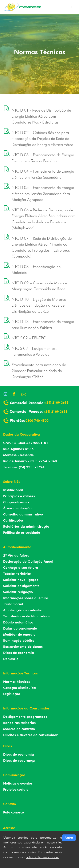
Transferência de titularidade (27, 616)
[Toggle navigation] (72, 7)
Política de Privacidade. (42, 857)
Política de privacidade (22, 533)
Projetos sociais (16, 789)
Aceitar (69, 838)
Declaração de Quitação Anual (28, 562)
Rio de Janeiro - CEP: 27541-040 (30, 461)
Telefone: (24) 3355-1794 (24, 467)
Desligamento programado (25, 717)
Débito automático (18, 622)
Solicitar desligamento (21, 586)
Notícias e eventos (18, 783)
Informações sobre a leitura (26, 598)
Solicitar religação (18, 592)
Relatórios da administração (26, 526)
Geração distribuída (19, 688)
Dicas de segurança (19, 761)
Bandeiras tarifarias (19, 723)
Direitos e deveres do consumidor (30, 735)
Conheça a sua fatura (21, 568)
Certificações (13, 520)
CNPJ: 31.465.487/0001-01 (26, 443)
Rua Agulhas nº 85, (19, 449)
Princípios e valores (19, 496)
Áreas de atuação (17, 508)
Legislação (12, 694)
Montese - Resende (18, 455)
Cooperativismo (16, 502)
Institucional (13, 490)
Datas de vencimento (20, 628)
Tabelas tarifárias (17, 574)
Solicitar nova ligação (21, 580)
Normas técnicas (17, 682)
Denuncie (11, 659)
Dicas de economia (19, 653)
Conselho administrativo (23, 514)
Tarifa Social (13, 604)
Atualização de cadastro (23, 610)
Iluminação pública (19, 641)
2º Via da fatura (16, 555)
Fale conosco (14, 812)
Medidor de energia (19, 634)
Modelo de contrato (19, 729)
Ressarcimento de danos (23, 647)
